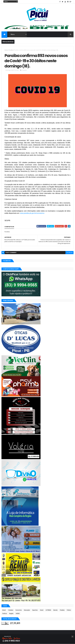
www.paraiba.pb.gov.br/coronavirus (32, 213)
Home (6, 50)
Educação (27, 610)
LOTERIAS (48, 610)
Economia (19, 610)
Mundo (55, 610)
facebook (69, 253)
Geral (42, 610)
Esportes (35, 610)
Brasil (4, 610)
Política (5, 614)
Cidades (11, 610)
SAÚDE (18, 614)
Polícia (69, 610)
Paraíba (11, 50)
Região (11, 614)
